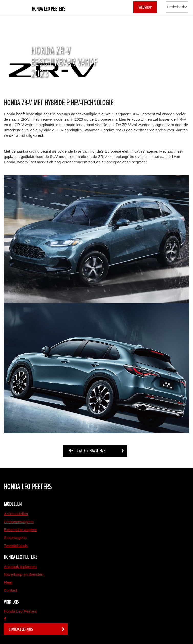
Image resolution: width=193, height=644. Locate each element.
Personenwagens (19, 522)
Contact (10, 590)
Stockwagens (15, 538)
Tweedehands (16, 545)
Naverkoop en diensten (24, 574)
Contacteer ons (21, 629)
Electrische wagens (20, 530)
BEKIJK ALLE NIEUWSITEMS (87, 451)
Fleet (8, 582)
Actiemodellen (16, 514)
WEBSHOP (145, 7)
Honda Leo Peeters (48, 9)
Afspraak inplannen (20, 566)
